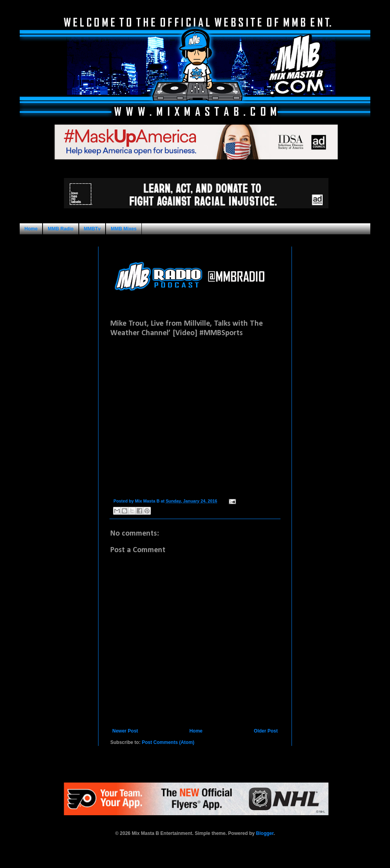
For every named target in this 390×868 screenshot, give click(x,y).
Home (31, 229)
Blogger (265, 833)
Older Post (266, 731)
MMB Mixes (123, 229)
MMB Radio (60, 229)
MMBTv (92, 229)
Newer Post (125, 731)
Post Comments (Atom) (168, 742)
